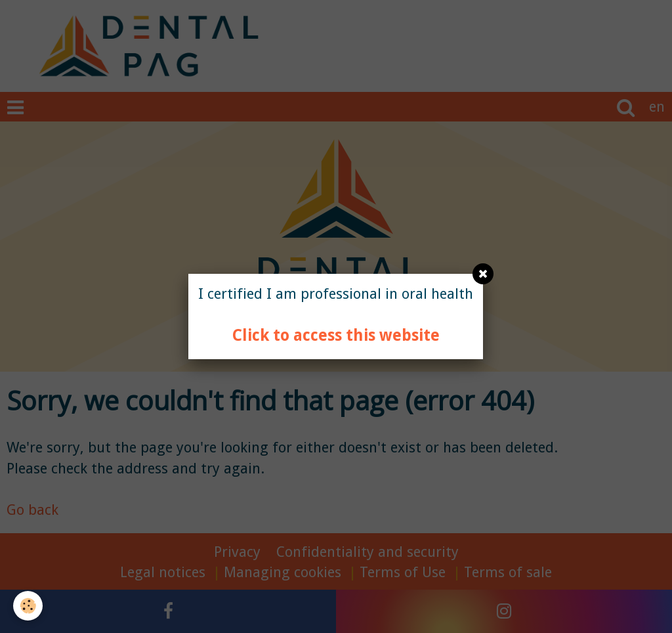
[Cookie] (28, 606)
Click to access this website (336, 335)
